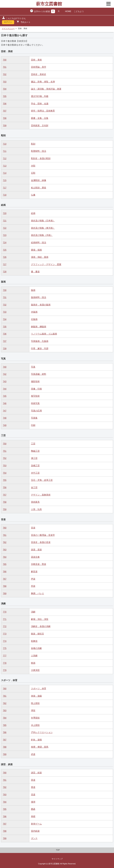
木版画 (34, 312)
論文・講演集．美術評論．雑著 (46, 89)
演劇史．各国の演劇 (41, 626)
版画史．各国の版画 (41, 305)
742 (5, 374)
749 (5, 425)
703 (5, 82)
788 (5, 747)
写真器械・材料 (39, 374)
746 (5, 403)
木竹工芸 (35, 473)
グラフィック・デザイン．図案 (46, 264)
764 (5, 557)
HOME (68, 11)
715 (5, 180)
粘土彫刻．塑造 (39, 188)
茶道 (33, 780)
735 (5, 327)
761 (5, 535)
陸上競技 (35, 703)
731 (5, 297)
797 (5, 824)
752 (5, 458)
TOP (58, 850)
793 (5, 795)
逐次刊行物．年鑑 (40, 96)
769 (5, 593)
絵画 (33, 213)
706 (5, 104)
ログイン (8, 22)
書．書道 (35, 272)
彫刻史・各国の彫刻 (41, 158)
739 (5, 349)
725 (5, 250)
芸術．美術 (36, 60)
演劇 (33, 612)
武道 (33, 754)
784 (5, 718)
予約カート (25, 22)
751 (5, 451)
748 (5, 418)
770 (5, 612)
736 (5, 334)
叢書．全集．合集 (40, 118)
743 (5, 382)
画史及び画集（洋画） (42, 235)
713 (5, 166)
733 (5, 312)
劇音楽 (34, 572)
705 (5, 96)
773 (5, 634)
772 (5, 626)
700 (5, 60)
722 (5, 228)
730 (5, 290)
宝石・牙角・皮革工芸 (42, 480)
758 (5, 502)
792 (5, 787)
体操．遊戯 (36, 696)
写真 (33, 367)
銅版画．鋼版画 (39, 327)
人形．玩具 (36, 509)
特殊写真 (35, 403)
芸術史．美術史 (39, 74)
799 (5, 838)
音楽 (33, 528)
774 (5, 641)
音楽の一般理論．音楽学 (43, 535)
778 (5, 663)
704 (5, 89)
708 (5, 118)
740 (5, 367)
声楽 (33, 579)
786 (5, 732)
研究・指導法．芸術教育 (43, 111)
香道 (33, 787)
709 (5, 126)
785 (5, 725)
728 (5, 272)
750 (5, 444)
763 (5, 550)
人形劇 (34, 656)
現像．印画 (36, 389)
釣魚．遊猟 (36, 740)
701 (5, 67)
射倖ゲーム (36, 824)
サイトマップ (57, 859)
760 (5, 528)
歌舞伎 (34, 641)
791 (5, 780)
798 (5, 831)
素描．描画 (36, 250)
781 (5, 696)
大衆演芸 (35, 670)
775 (5, 648)
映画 (33, 663)
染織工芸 (35, 466)
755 (5, 480)
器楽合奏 (35, 557)
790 (5, 773)
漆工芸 (34, 458)
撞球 (33, 802)
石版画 (34, 319)
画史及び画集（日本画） (43, 221)
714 (5, 173)
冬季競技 (35, 718)
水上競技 (35, 725)
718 (5, 195)
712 (5, 158)
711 (5, 151)
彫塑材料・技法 (39, 151)
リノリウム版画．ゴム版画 (44, 334)
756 (5, 487)
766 (5, 572)
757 (5, 495)
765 (5, 564)
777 (5, 656)
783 (5, 711)
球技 (33, 711)
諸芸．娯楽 (36, 773)
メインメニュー (8, 28)
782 (5, 703)
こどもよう (79, 11)
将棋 (33, 817)
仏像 (33, 195)
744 (5, 389)
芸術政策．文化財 (40, 126)
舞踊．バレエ (37, 593)
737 (5, 341)
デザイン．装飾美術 (41, 495)
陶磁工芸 (35, 451)
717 (5, 188)
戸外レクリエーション (42, 732)
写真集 (34, 418)
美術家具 (35, 502)
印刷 (33, 425)
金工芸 (34, 487)
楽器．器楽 (36, 550)
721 (5, 221)
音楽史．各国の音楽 (41, 542)
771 (5, 619)
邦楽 (33, 586)
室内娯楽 (35, 831)
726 (5, 257)
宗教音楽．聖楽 (39, 564)
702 (5, 74)
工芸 (33, 444)
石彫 (33, 173)
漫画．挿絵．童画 (40, 257)
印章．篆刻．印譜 (40, 349)
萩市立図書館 (49, 4)
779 (5, 670)
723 (5, 235)
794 (5, 802)
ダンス (34, 838)
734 (5, 319)
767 (5, 579)
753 (5, 466)
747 (5, 411)
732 (5, 305)
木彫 (33, 166)
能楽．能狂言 (37, 634)
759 (5, 509)
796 (5, 817)
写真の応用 (36, 411)
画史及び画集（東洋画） (43, 228)
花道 (33, 795)
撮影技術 (35, 382)
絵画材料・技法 (39, 243)
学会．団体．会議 (40, 104)
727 (5, 264)
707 (5, 111)
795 (5, 809)
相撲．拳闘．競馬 (40, 747)
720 (5, 213)
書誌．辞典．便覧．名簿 (43, 82)
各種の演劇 (36, 648)
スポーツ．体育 (39, 689)
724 (5, 243)
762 (5, 542)
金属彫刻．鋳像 (39, 180)
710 (5, 144)
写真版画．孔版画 (40, 341)
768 (5, 586)
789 (5, 754)
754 (5, 473)
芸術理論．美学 (39, 67)
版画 (33, 290)
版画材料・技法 (39, 297)
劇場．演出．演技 (40, 619)
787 (5, 740)
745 (5, 396)
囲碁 (33, 809)
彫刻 (33, 144)
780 (5, 689)
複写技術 (35, 396)
